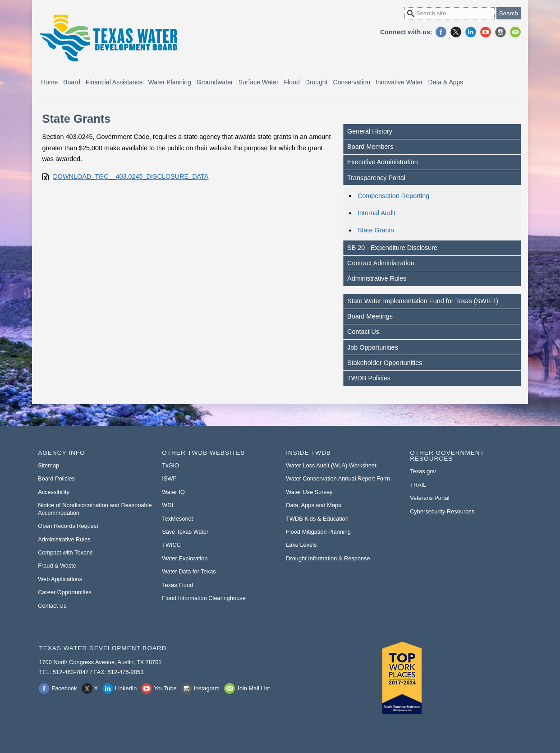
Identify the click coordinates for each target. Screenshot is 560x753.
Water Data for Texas (189, 571)
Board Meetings (370, 316)
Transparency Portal (376, 178)
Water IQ (173, 492)
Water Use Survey (309, 492)
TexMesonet (177, 519)
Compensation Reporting (393, 196)
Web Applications (60, 579)
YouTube (486, 32)
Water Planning (170, 82)
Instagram (500, 32)
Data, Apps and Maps (313, 505)
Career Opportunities (65, 592)
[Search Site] (450, 13)
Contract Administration (381, 263)
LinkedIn (471, 32)
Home (49, 82)
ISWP (169, 478)
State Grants (376, 230)
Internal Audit (376, 213)
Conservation (352, 82)
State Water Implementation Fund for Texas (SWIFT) (423, 301)
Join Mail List (515, 32)
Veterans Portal (430, 498)
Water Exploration (185, 558)
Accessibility (54, 492)
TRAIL (418, 485)
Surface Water (259, 82)
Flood (292, 82)
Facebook (441, 32)
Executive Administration (383, 162)
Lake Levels (301, 545)
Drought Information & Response (328, 558)
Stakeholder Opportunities (385, 363)
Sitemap (48, 465)
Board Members (370, 147)
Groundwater (215, 82)
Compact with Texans (65, 552)
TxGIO (170, 465)
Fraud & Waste (57, 566)
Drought (317, 82)
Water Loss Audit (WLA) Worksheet (331, 465)
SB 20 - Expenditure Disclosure (392, 248)
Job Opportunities (373, 347)
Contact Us (363, 332)
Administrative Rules (377, 278)
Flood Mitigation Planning (318, 532)
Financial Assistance (114, 82)
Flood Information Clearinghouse (204, 598)
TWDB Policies (369, 378)
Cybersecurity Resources (442, 511)
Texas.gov (423, 471)
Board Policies (56, 478)
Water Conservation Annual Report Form (338, 478)
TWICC (171, 545)
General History (370, 131)
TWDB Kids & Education (317, 519)
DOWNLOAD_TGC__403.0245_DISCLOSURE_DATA (131, 176)
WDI (168, 505)
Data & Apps (446, 82)
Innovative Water (399, 82)
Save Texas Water (185, 532)
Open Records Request (68, 526)
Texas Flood (177, 585)
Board (71, 82)
